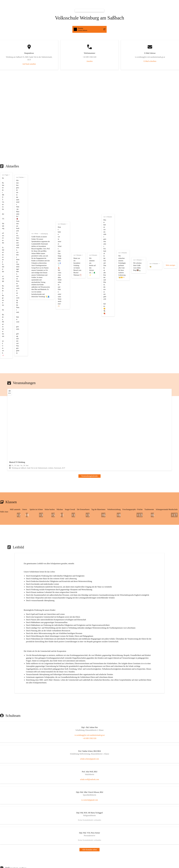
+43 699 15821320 (8, 574)
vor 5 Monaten (6, 130)
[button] (89, 2)
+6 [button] (2, 342)
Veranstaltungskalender (9, 229)
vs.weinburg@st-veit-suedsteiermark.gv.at (16, 572)
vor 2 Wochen (6, 76)
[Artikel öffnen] (89, 657)
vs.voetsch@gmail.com (9, 615)
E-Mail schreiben (38, 50)
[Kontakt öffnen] (89, 564)
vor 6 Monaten (6, 145)
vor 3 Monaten (6, 112)
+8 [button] (2, 268)
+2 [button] (2, 256)
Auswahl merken (9, 775)
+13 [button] (2, 366)
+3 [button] (2, 280)
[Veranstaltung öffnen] (89, 222)
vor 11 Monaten (7, 154)
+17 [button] (2, 391)
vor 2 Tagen (5, 60)
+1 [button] (2, 305)
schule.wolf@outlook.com (11, 602)
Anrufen (18, 41)
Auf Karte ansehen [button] (8, 32)
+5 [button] (2, 293)
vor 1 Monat (5, 94)
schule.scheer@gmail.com (11, 588)
